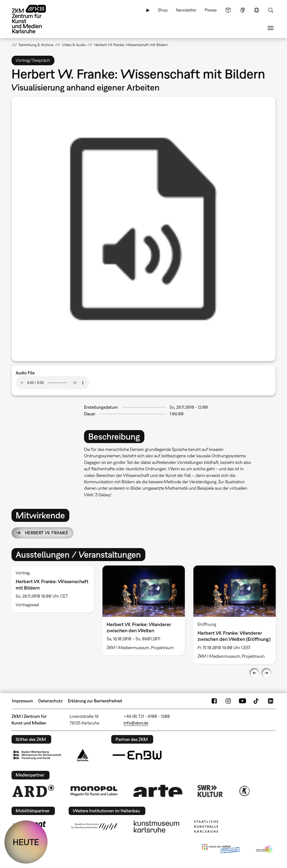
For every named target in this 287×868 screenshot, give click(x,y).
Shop (163, 10)
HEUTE (26, 842)
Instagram (228, 701)
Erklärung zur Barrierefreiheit (95, 701)
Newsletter (186, 10)
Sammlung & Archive (36, 45)
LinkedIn (271, 701)
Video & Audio (74, 45)
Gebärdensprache (242, 10)
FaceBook (214, 701)
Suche (271, 10)
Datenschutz (50, 701)
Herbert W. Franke (47, 533)
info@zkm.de (136, 723)
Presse (211, 10)
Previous (254, 673)
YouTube (242, 701)
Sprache (257, 10)
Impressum (23, 701)
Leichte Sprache (228, 10)
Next (266, 673)
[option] (143, 229)
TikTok (257, 701)
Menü (271, 28)
